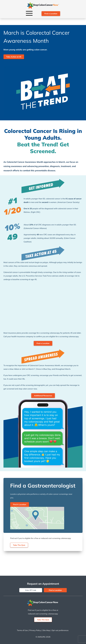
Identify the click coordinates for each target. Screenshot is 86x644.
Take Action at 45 (14, 57)
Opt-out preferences (60, 630)
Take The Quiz (19, 545)
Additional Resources (43, 396)
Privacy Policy (35, 630)
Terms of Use (22, 630)
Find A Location (20, 504)
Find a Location (51, 14)
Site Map (46, 630)
